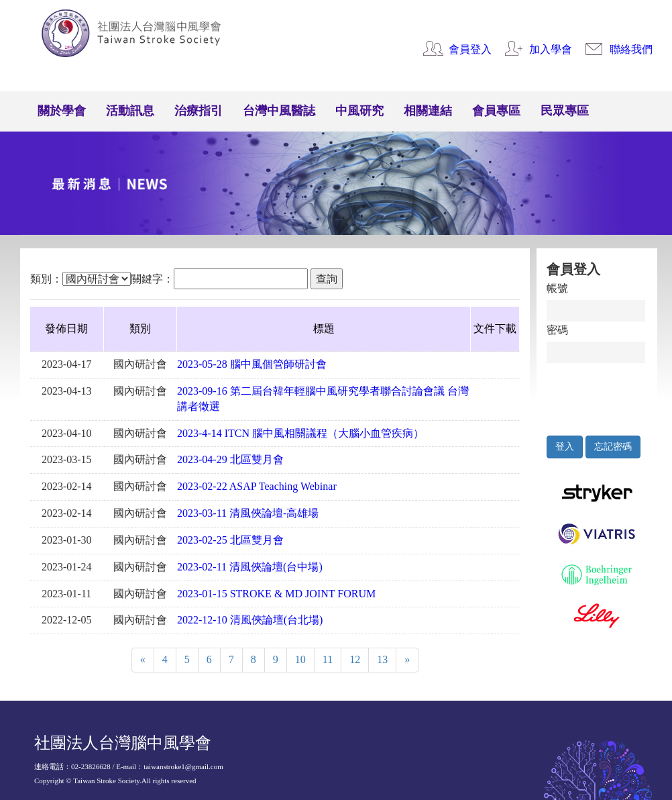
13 (382, 659)
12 (355, 659)
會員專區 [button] (496, 111)
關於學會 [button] (62, 111)
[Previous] (143, 660)
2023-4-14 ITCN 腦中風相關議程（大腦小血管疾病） (300, 433)
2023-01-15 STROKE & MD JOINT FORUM (276, 594)
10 (300, 659)
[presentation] (609, 396)
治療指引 (199, 111)
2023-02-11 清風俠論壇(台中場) (250, 567)
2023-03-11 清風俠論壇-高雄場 (248, 513)
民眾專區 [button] (565, 111)
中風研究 (359, 111)
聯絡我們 (631, 49)
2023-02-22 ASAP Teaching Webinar (257, 486)
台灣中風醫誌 (279, 111)
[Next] (407, 660)
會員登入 (470, 49)
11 (328, 659)
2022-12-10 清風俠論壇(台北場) (250, 620)
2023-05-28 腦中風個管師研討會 (252, 364)
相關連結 (428, 111)
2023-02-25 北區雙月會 (230, 540)
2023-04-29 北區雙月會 (230, 459)
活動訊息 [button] (130, 111)
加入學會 (551, 49)
